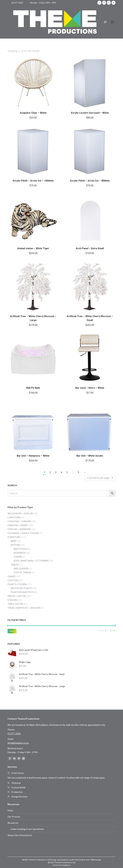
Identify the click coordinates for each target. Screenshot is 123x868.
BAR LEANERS (21, 568)
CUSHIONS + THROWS (19, 521)
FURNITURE (14, 537)
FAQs (10, 810)
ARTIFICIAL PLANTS (21, 588)
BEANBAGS (20, 553)
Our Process (14, 817)
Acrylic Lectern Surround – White (90, 113)
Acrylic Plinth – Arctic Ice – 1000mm (33, 181)
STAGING (12, 600)
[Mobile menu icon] (112, 22)
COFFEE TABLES (22, 572)
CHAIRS (18, 557)
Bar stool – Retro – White (90, 388)
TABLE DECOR (15, 604)
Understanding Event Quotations (27, 829)
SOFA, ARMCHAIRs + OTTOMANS (31, 561)
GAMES (11, 576)
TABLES (15, 565)
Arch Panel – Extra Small (90, 248)
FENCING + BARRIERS (19, 529)
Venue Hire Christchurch (20, 835)
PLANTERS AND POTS (22, 592)
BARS (13, 541)
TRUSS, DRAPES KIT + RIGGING (24, 608)
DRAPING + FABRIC (18, 525)
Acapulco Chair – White (33, 113)
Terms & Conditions (62, 865)
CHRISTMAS (14, 517)
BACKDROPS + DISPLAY (20, 513)
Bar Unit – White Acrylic (90, 456)
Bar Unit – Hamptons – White (33, 456)
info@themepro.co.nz (18, 743)
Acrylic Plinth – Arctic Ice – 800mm (90, 181)
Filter (12, 631)
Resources (13, 823)
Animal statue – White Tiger (33, 248)
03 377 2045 (17, 3)
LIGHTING (13, 580)
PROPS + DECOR (16, 596)
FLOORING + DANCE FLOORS (23, 533)
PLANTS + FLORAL (17, 584)
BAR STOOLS (20, 549)
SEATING (15, 545)
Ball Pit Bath (33, 388)
